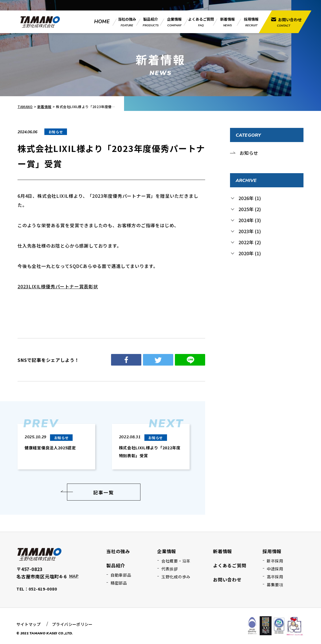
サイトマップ (29, 624)
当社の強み (118, 551)
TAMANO (25, 107)
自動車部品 (121, 575)
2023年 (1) (250, 231)
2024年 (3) (250, 220)
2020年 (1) (250, 253)
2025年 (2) (250, 209)
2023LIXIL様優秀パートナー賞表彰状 (58, 286)
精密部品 (119, 583)
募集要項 (275, 585)
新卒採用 (275, 561)
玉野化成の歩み (176, 577)
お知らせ (249, 153)
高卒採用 (275, 577)
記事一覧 (104, 492)
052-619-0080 (43, 589)
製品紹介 (116, 565)
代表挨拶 (170, 569)
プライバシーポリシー (72, 624)
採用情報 (272, 551)
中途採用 (275, 569)
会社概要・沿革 (176, 561)
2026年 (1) (250, 198)
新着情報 (44, 107)
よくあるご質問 (230, 565)
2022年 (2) (250, 242)
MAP (74, 576)
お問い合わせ (227, 579)
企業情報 (167, 551)
